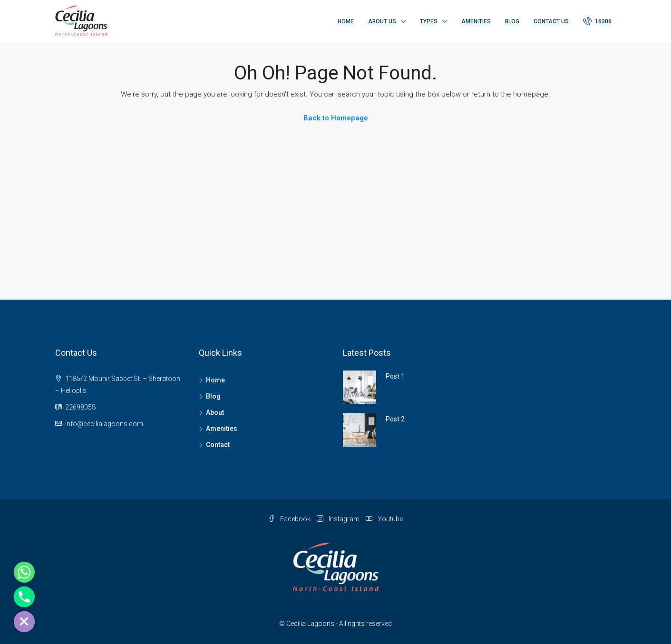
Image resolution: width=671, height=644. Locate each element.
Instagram (339, 519)
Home (346, 21)
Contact (218, 445)
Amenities (476, 21)
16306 (597, 21)
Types (429, 21)
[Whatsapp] (24, 572)
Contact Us (551, 21)
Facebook (290, 519)
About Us (382, 21)
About (215, 412)
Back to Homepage (336, 118)
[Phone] (24, 597)
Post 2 (395, 419)
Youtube (384, 519)
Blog (512, 21)
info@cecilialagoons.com (104, 424)
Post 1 (395, 376)
